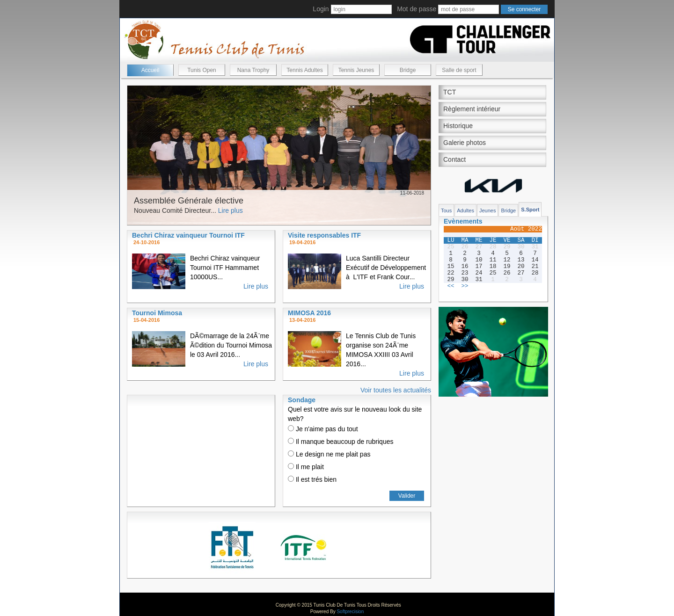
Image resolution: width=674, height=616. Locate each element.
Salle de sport (459, 70)
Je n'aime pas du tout (323, 429)
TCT (450, 92)
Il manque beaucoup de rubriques (341, 442)
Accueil (150, 70)
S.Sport (530, 210)
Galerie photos (465, 143)
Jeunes (487, 210)
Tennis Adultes (304, 70)
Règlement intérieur (472, 109)
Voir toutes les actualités (396, 390)
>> (465, 286)
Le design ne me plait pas (329, 454)
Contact (454, 159)
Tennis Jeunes (356, 70)
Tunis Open (202, 70)
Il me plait (306, 467)
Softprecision (350, 612)
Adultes (465, 210)
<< (451, 286)
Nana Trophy (253, 70)
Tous (446, 210)
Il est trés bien (312, 479)
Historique (458, 126)
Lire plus (231, 210)
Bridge (408, 70)
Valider (407, 496)
